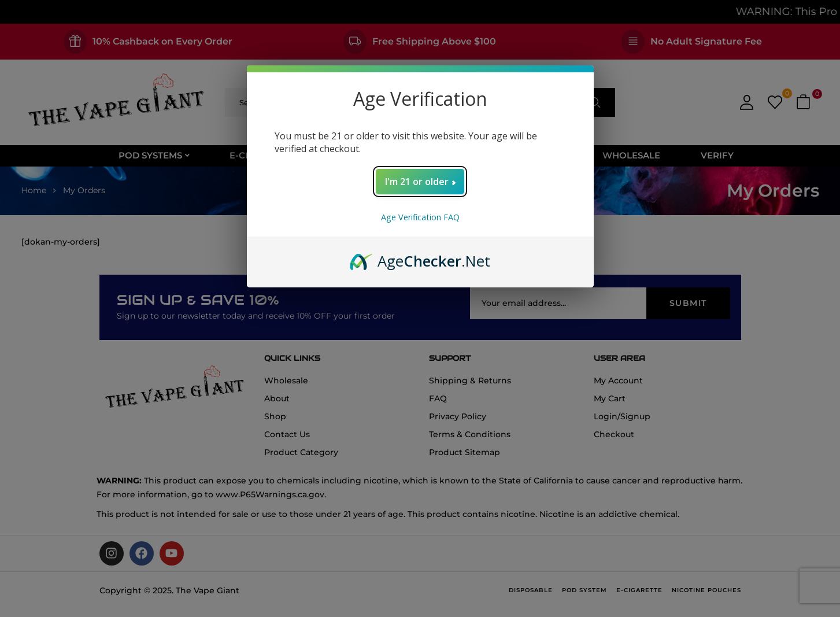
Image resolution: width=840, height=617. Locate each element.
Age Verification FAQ (420, 217)
